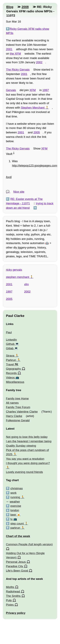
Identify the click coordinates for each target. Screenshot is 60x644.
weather (15, 502)
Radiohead (13, 591)
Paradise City (14, 566)
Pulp (9, 600)
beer (13, 515)
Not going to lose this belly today (27, 437)
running (15, 497)
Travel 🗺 (12, 364)
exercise (16, 506)
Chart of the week (18, 536)
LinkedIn (11, 340)
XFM (33, 90)
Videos (10, 378)
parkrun (15, 528)
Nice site (19, 192)
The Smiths (13, 596)
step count (17, 523)
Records (11, 373)
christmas (17, 488)
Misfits (10, 587)
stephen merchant (17, 277)
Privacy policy (16, 613)
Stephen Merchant (33, 108)
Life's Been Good (17, 571)
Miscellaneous (15, 382)
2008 (25, 7)
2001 (9, 49)
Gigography (13, 369)
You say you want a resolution (25, 459)
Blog (10, 7)
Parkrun (11, 360)
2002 (39, 62)
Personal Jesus (16, 562)
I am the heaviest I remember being (29, 441)
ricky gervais (14, 270)
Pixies (10, 605)
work (13, 493)
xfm (26, 284)
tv (12, 519)
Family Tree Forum (18, 407)
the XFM (15, 54)
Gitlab (10, 348)
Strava (10, 356)
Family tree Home (17, 398)
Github (10, 344)
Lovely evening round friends (24, 472)
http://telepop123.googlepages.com (35, 166)
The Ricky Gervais (18, 70)
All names (12, 403)
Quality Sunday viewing (21, 446)
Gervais (11, 90)
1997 (46, 90)
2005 (37, 132)
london (15, 510)
